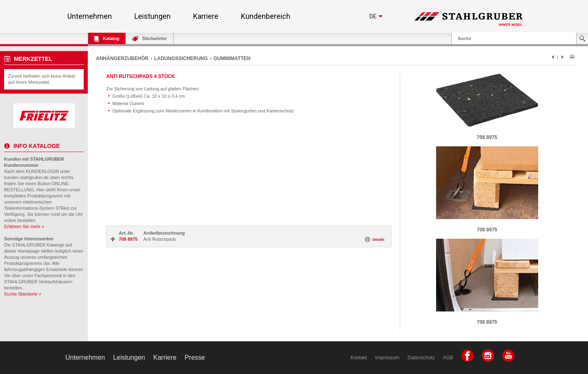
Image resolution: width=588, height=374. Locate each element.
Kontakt (359, 358)
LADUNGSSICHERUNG (181, 58)
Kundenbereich (266, 16)
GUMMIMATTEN (232, 58)
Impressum (387, 358)
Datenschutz (421, 358)
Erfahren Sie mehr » (24, 226)
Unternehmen (90, 16)
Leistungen (153, 16)
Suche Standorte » (23, 294)
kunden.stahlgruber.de (26, 177)
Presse (195, 357)
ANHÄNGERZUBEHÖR (122, 58)
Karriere (206, 16)
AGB (448, 358)
